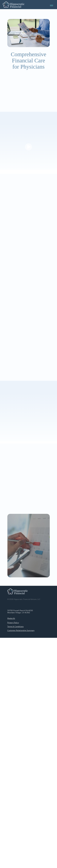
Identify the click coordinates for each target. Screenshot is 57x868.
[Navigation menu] (51, 5)
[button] (28, 147)
